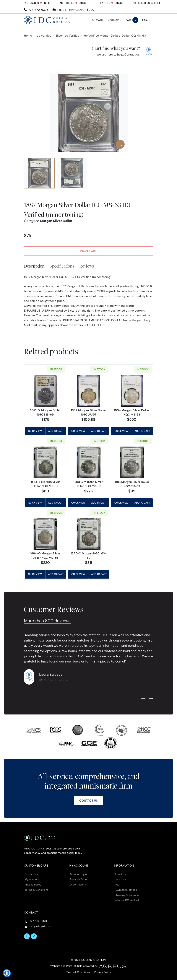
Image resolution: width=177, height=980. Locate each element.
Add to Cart (56, 431)
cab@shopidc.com (41, 926)
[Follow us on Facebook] (27, 936)
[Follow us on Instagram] (34, 936)
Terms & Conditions (36, 890)
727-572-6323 (38, 10)
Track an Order (79, 879)
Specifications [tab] (62, 266)
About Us (120, 874)
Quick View (35, 431)
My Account (32, 879)
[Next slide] (151, 699)
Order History (78, 885)
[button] (7, 973)
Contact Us (88, 800)
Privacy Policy (33, 885)
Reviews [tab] (87, 266)
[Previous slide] (143, 699)
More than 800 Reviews (47, 621)
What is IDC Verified (127, 900)
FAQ (117, 885)
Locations (121, 879)
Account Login (78, 874)
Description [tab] (34, 266)
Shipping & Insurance (128, 895)
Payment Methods (126, 890)
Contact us (132, 54)
